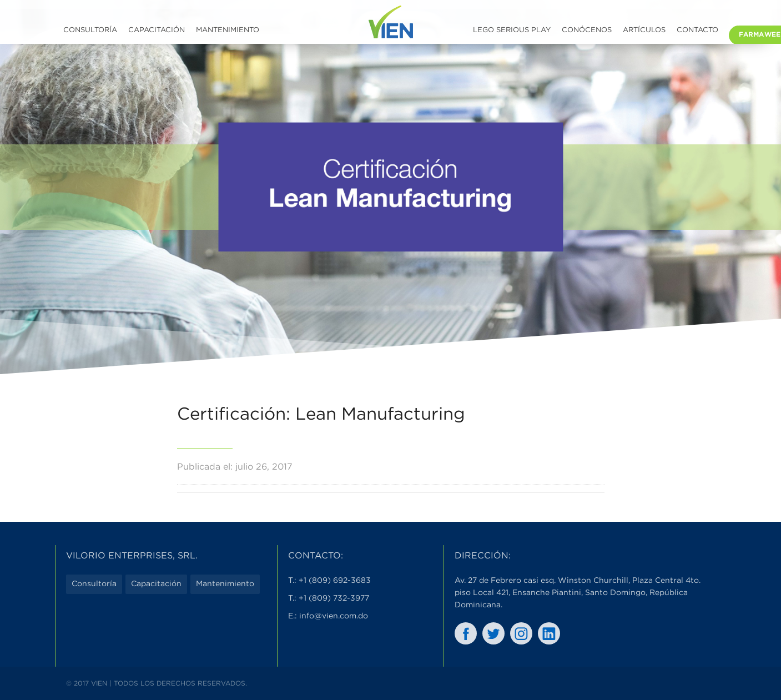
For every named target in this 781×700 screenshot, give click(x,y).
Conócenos (587, 30)
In (549, 633)
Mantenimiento (228, 30)
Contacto (697, 30)
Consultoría (90, 30)
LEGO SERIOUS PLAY (512, 30)
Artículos (644, 30)
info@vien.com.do (334, 616)
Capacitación (157, 30)
